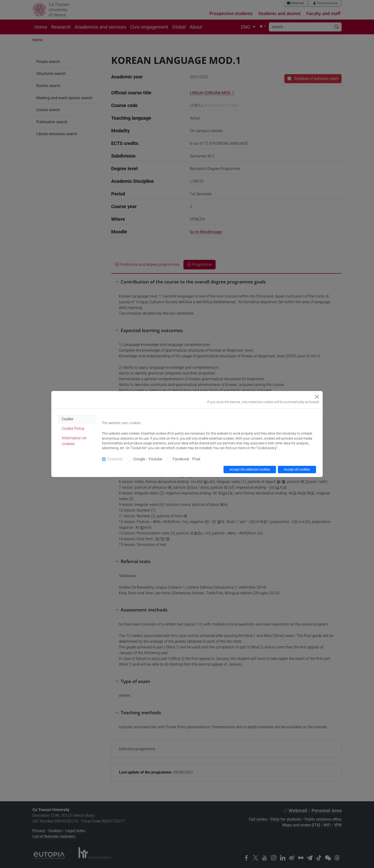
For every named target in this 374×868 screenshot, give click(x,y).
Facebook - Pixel (187, 459)
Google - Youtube (148, 459)
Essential (115, 459)
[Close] (317, 397)
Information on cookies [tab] (74, 441)
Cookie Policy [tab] (73, 429)
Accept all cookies (297, 469)
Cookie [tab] (68, 419)
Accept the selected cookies (250, 469)
